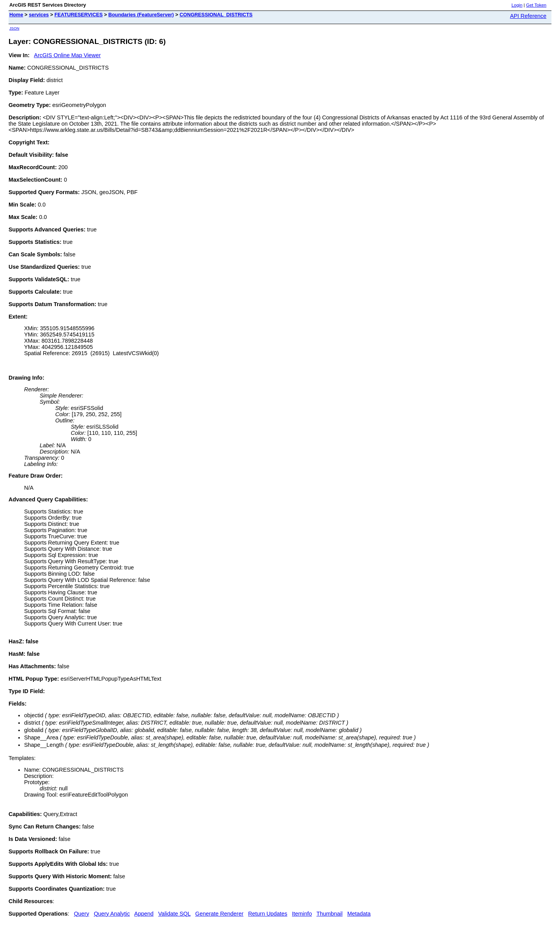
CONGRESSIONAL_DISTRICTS (216, 15)
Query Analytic (112, 914)
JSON (14, 28)
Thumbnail (330, 914)
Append (144, 914)
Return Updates (268, 914)
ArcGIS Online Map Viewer (67, 55)
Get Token (536, 5)
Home (16, 15)
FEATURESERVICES (79, 15)
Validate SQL (174, 914)
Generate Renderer (219, 914)
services (39, 15)
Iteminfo (302, 914)
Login (517, 5)
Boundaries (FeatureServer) (141, 15)
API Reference (528, 16)
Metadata (359, 914)
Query (81, 914)
